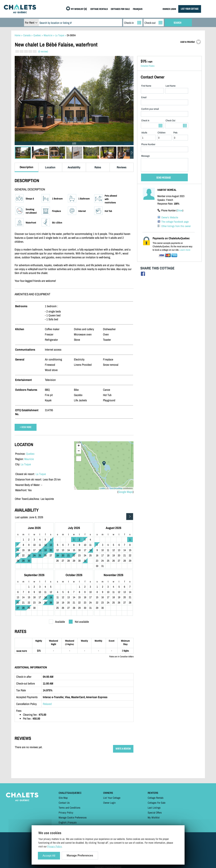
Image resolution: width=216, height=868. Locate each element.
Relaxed (47, 704)
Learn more (185, 250)
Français (72, 822)
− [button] (79, 451)
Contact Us (64, 803)
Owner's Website (170, 217)
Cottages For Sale (157, 803)
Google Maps (126, 492)
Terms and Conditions (70, 808)
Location (50, 167)
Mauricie (29, 459)
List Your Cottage (112, 798)
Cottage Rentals (156, 798)
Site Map (63, 798)
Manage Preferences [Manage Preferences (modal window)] (80, 855)
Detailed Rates (148, 66)
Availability (74, 167)
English (62, 822)
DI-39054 (71, 35)
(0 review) (43, 51)
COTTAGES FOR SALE (120, 9)
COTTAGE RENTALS (99, 9)
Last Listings (154, 808)
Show (180, 210)
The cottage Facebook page (175, 222)
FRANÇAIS (138, 9)
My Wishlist (154, 817)
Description (27, 167)
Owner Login (109, 803)
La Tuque (26, 464)
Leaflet (102, 488)
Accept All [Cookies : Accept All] (49, 856)
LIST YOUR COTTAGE (190, 9)
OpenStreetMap (116, 488)
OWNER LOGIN (169, 9)
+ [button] (79, 446)
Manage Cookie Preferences (73, 817)
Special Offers (155, 813)
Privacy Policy (66, 813)
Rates (98, 167)
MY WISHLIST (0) (79, 9)
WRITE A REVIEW (123, 749)
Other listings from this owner (176, 226)
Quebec (30, 454)
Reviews (122, 167)
